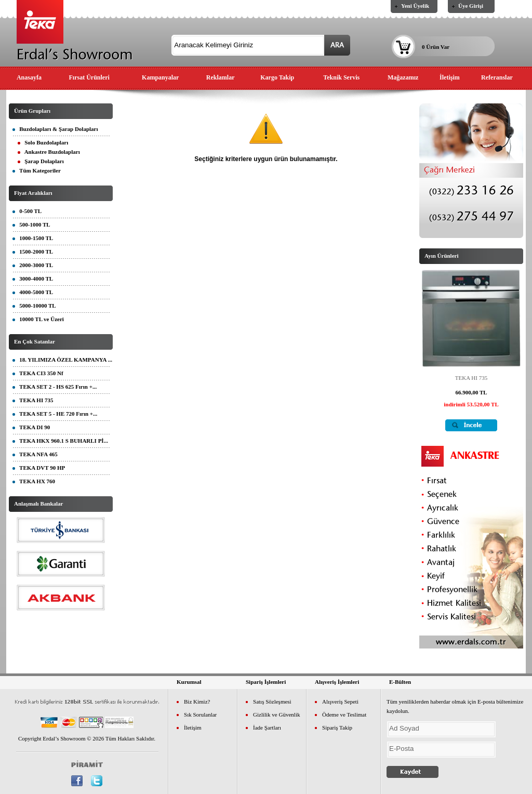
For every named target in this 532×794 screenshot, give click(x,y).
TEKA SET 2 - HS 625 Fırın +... (55, 387)
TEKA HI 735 (33, 400)
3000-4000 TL (33, 279)
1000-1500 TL (33, 238)
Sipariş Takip (337, 727)
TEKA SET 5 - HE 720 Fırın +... (55, 414)
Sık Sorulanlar (200, 714)
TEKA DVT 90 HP (39, 468)
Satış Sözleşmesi (272, 702)
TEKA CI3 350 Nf (38, 373)
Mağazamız (403, 77)
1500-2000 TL (33, 252)
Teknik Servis (341, 77)
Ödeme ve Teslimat (344, 714)
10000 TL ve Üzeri (38, 319)
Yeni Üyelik (415, 6)
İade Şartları (267, 727)
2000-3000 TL (33, 265)
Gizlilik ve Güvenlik (276, 714)
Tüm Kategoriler (37, 170)
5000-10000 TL (34, 306)
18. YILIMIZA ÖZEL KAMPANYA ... (62, 360)
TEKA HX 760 (34, 481)
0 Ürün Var (436, 47)
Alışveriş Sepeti (340, 702)
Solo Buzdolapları (43, 142)
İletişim (450, 77)
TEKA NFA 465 (35, 454)
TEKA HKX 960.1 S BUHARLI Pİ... (60, 441)
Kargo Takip (277, 77)
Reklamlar (221, 77)
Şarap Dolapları (41, 161)
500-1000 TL (31, 224)
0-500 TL (27, 211)
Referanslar (497, 77)
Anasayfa (29, 77)
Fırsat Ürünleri (89, 77)
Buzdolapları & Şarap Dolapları (55, 129)
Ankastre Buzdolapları (49, 152)
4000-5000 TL (33, 292)
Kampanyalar (160, 77)
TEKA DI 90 (31, 427)
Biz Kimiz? (197, 702)
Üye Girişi (471, 6)
